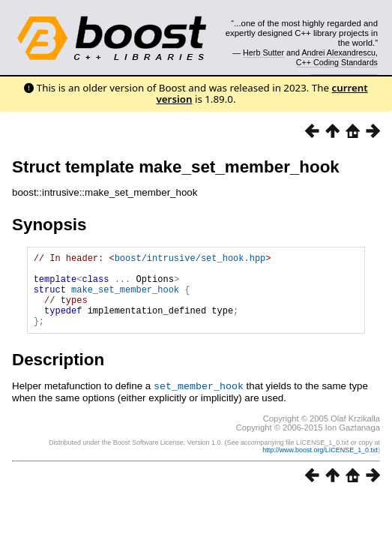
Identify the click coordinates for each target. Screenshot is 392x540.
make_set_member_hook (125, 298)
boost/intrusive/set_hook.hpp (190, 260)
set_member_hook (199, 401)
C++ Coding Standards (337, 62)
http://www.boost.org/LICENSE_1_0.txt (320, 465)
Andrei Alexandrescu (338, 52)
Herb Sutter (263, 52)
